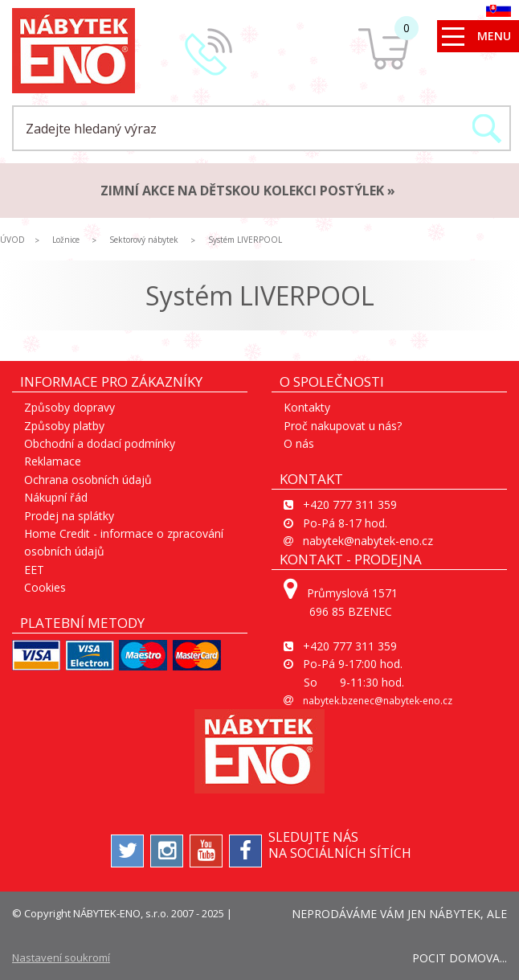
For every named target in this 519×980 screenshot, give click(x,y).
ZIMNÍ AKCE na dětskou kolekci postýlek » (248, 191)
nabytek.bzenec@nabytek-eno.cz (378, 701)
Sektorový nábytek (144, 240)
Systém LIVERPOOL (245, 240)
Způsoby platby (64, 426)
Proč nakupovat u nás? (343, 426)
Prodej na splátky (69, 516)
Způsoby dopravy (69, 407)
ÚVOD (12, 240)
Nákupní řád (56, 497)
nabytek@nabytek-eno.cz (368, 541)
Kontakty (307, 407)
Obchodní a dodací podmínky (100, 443)
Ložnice (66, 240)
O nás (299, 443)
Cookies (45, 587)
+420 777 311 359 (350, 504)
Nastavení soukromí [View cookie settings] (61, 957)
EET (34, 570)
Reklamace (53, 461)
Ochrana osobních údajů (88, 480)
